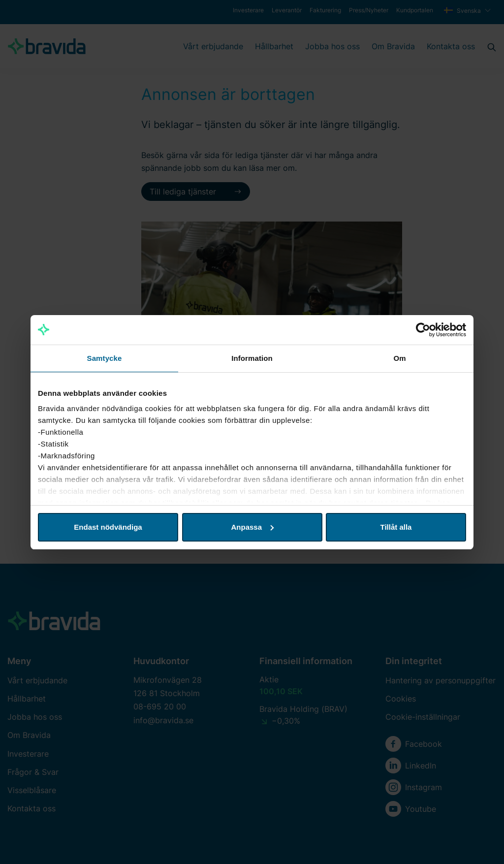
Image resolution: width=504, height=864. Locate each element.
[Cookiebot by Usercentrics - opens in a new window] (423, 330)
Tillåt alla (396, 527)
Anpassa (252, 527)
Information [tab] (252, 358)
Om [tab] (399, 358)
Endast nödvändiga (108, 527)
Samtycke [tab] (105, 358)
